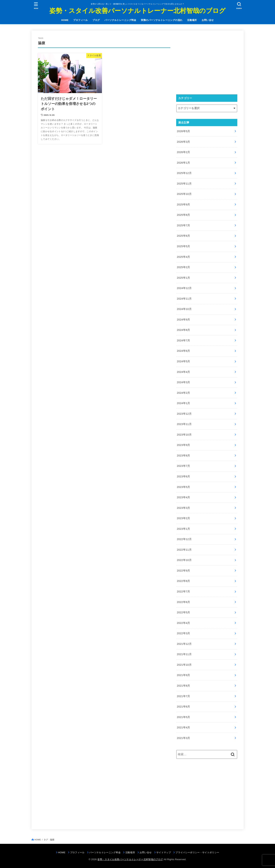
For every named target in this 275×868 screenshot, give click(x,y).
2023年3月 (184, 508)
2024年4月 (184, 372)
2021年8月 (184, 686)
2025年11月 (184, 184)
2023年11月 (184, 424)
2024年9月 (184, 320)
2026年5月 (184, 131)
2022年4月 (184, 623)
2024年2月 (184, 393)
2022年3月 (184, 633)
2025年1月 (184, 278)
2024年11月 (184, 299)
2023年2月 (184, 518)
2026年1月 (184, 163)
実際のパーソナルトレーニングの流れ (162, 20)
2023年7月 (184, 466)
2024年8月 (184, 330)
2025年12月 (184, 173)
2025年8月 (184, 215)
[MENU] (36, 6)
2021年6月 (184, 707)
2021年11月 (184, 654)
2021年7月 (184, 696)
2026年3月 (184, 142)
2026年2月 (184, 152)
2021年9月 (184, 675)
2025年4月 (184, 257)
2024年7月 (184, 340)
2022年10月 (184, 560)
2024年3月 (184, 382)
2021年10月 (184, 665)
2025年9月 (184, 205)
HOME (65, 20)
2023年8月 (184, 456)
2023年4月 (184, 497)
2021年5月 (184, 717)
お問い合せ (208, 20)
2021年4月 (184, 727)
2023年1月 (184, 529)
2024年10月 (184, 309)
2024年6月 (184, 351)
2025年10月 (184, 194)
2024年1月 (184, 403)
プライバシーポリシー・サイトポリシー (197, 852)
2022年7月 (184, 592)
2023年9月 (184, 445)
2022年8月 (184, 581)
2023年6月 (184, 476)
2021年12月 (184, 644)
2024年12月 (184, 288)
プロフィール (80, 20)
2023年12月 (184, 414)
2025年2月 (184, 267)
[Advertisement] (207, 62)
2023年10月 (184, 435)
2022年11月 (184, 550)
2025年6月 (184, 236)
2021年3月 (184, 738)
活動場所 (192, 20)
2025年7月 (184, 225)
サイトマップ (164, 852)
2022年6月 (184, 602)
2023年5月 (184, 487)
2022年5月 (184, 612)
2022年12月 (184, 539)
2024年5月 (184, 361)
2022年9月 (184, 571)
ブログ (96, 20)
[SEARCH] (239, 6)
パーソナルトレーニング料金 (120, 20)
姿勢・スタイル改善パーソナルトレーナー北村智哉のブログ (137, 11)
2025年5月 (184, 246)
